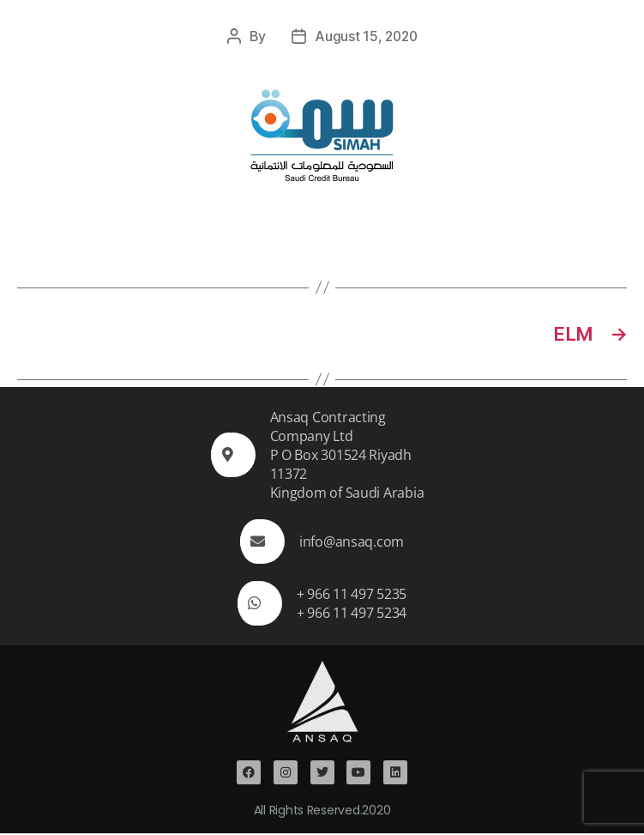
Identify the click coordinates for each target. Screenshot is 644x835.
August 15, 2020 (366, 36)
